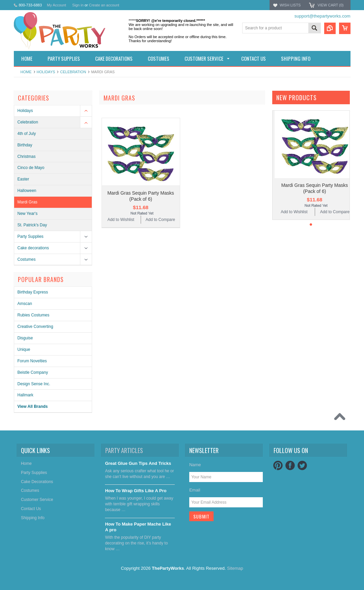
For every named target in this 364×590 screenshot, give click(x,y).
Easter (23, 179)
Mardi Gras (27, 202)
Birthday (25, 145)
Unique (24, 349)
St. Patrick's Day (32, 225)
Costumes (27, 259)
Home (26, 72)
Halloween (27, 191)
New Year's (28, 214)
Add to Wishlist (121, 220)
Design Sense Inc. (34, 384)
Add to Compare (160, 220)
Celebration (73, 72)
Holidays (46, 72)
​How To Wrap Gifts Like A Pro (136, 491)
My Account (57, 5)
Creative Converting (35, 327)
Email (195, 490)
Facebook (290, 466)
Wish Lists (290, 5)
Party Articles (124, 450)
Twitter (302, 466)
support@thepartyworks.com (323, 16)
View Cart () (330, 5)
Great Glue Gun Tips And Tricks (138, 463)
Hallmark (25, 395)
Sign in (78, 5)
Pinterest (278, 466)
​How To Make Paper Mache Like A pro (138, 527)
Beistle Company (33, 372)
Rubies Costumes (34, 315)
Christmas (27, 157)
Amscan (25, 304)
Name (195, 465)
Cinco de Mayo (31, 168)
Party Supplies (31, 236)
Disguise (25, 338)
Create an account (104, 5)
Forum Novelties (32, 361)
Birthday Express (33, 292)
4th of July (27, 134)
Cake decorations (33, 248)
